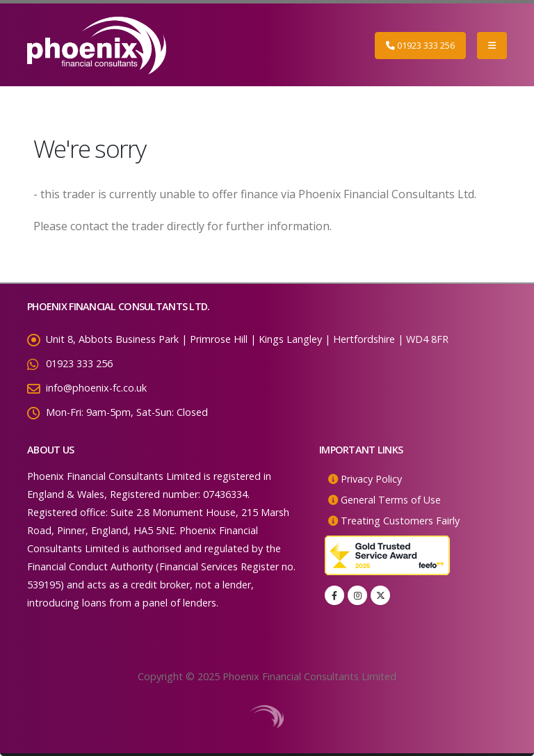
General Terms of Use (391, 500)
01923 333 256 (420, 45)
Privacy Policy (371, 479)
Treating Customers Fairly (400, 521)
